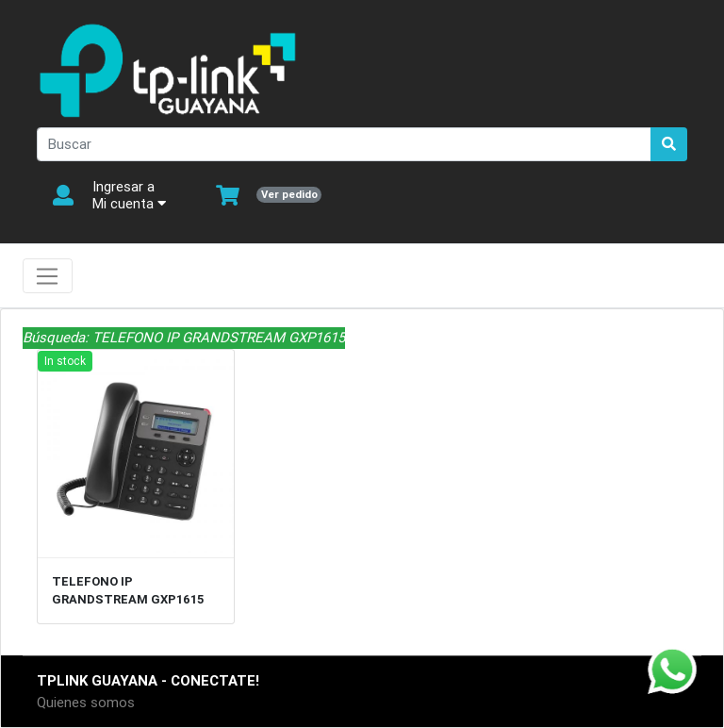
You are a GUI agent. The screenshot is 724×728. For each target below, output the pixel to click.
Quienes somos (86, 702)
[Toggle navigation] (48, 276)
